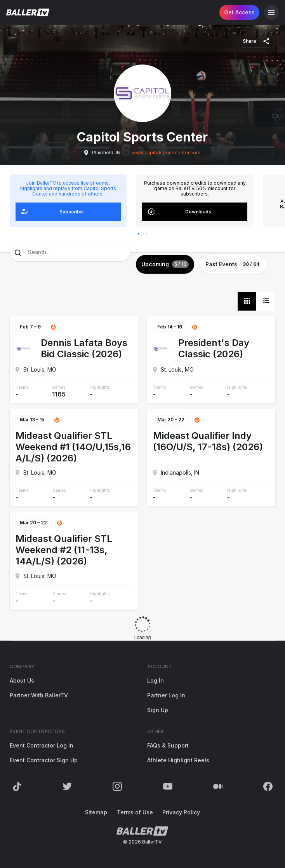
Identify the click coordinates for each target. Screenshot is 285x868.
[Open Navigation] (271, 12)
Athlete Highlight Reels (178, 760)
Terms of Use (135, 812)
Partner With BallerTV (39, 695)
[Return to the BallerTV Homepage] (28, 12)
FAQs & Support (168, 745)
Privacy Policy (181, 812)
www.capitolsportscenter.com (166, 153)
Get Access (239, 12)
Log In (156, 680)
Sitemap (96, 812)
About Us (22, 680)
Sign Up (158, 710)
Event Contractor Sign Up (44, 760)
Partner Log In (166, 695)
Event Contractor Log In (42, 745)
